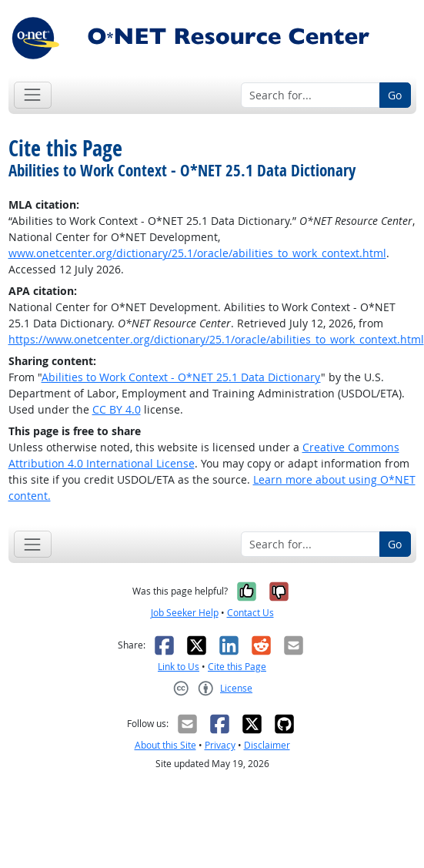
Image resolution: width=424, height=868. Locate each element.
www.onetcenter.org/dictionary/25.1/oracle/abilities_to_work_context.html (197, 253)
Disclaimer (267, 745)
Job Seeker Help (185, 613)
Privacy (220, 745)
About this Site (165, 745)
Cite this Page (237, 667)
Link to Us (179, 667)
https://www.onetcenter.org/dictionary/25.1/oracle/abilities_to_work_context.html (216, 339)
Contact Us (250, 613)
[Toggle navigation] (33, 95)
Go (395, 95)
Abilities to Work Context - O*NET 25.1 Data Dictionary (181, 377)
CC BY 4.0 (117, 409)
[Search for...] (310, 96)
